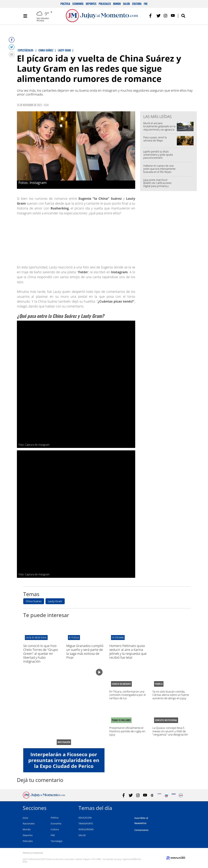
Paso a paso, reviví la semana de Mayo (155, 139)
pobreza (159, 684)
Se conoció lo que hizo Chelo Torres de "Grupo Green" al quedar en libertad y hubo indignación (41, 654)
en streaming (118, 637)
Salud (126, 4)
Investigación (64, 742)
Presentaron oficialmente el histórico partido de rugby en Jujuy (127, 731)
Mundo (117, 4)
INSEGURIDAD (86, 829)
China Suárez (34, 601)
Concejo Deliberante (121, 684)
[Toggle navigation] (25, 16)
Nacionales (29, 823)
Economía (78, 4)
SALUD (82, 835)
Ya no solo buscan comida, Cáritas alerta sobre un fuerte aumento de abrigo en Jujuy (171, 695)
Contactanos (141, 830)
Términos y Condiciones (33, 853)
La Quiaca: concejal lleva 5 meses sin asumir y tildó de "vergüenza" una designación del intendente (170, 733)
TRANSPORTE (86, 823)
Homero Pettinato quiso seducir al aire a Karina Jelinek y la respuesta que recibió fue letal (128, 652)
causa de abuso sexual (36, 637)
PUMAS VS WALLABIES (121, 720)
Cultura (137, 4)
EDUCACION (85, 818)
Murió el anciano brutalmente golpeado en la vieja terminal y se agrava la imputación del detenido (159, 128)
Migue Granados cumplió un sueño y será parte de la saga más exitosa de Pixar (85, 652)
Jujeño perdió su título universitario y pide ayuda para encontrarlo (158, 155)
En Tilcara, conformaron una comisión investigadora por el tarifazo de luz (128, 695)
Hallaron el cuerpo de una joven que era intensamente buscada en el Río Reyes (159, 169)
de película (74, 637)
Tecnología (57, 841)
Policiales (105, 4)
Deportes (91, 4)
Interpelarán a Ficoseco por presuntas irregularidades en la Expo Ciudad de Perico (64, 760)
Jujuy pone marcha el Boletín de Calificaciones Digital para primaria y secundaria (157, 185)
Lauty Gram (55, 601)
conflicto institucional (166, 720)
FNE (146, 4)
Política (65, 4)
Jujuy (25, 818)
